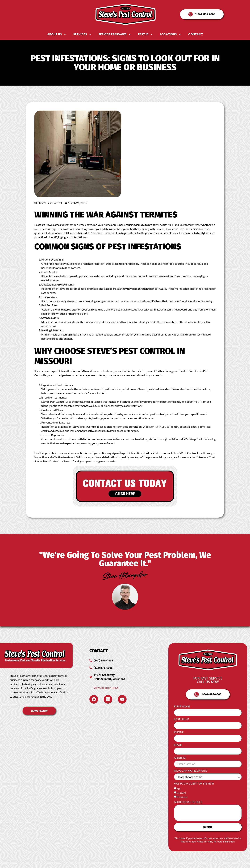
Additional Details (188, 802)
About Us (57, 34)
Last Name (182, 719)
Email (178, 745)
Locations (171, 34)
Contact (196, 34)
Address (180, 758)
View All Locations (106, 688)
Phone (179, 732)
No (179, 789)
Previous (182, 797)
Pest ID (145, 34)
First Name (182, 706)
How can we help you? (191, 771)
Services (82, 34)
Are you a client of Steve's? (194, 784)
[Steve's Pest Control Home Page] (126, 14)
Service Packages (115, 34)
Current (182, 793)
